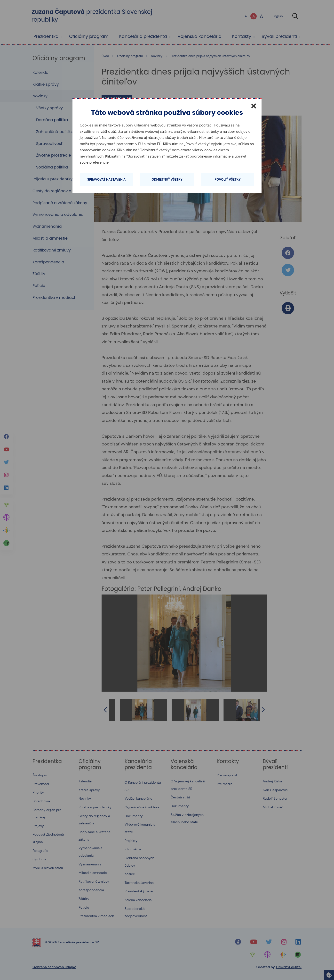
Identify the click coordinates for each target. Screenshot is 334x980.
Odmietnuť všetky (167, 180)
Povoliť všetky (227, 180)
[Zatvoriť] (254, 106)
